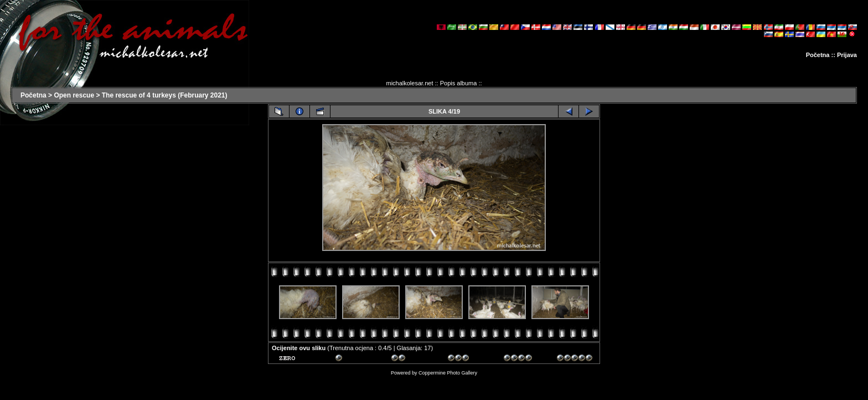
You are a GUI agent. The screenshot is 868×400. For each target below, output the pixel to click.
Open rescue (74, 95)
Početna (818, 55)
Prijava (847, 55)
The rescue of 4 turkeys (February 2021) (165, 95)
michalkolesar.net (409, 83)
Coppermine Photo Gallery (448, 373)
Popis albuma (459, 83)
